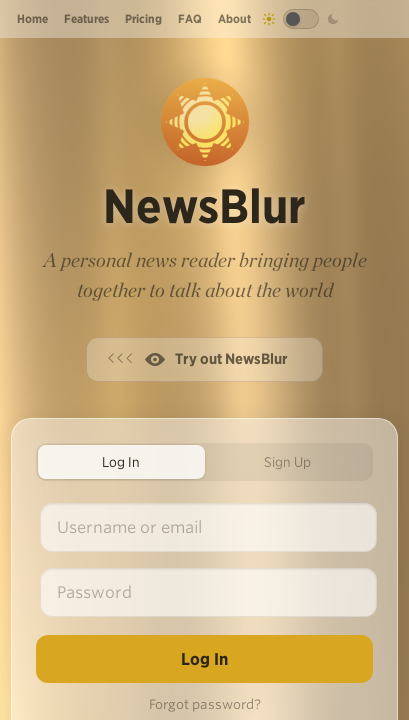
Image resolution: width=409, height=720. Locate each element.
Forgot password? (205, 704)
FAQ (190, 18)
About (234, 18)
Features (86, 18)
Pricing (143, 18)
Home (32, 18)
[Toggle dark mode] (301, 19)
